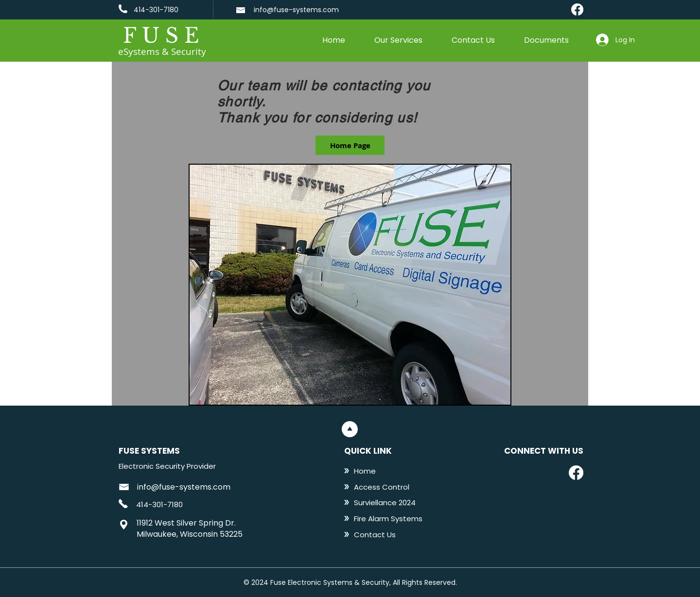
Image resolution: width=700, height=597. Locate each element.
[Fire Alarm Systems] (389, 518)
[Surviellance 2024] (385, 502)
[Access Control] (385, 487)
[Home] (385, 471)
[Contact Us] (385, 534)
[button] (398, 40)
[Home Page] (350, 145)
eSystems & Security (162, 51)
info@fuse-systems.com (296, 10)
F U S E (161, 35)
